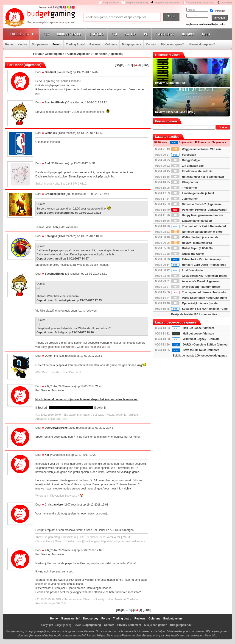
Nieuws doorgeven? (202, 44)
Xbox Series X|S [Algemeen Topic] (199, 276)
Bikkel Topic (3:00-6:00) (192, 248)
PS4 (115, 34)
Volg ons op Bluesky (137, 3)
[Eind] (145, 65)
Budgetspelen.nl (181, 625)
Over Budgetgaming (88, 625)
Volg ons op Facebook (167, 3)
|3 (133, 65)
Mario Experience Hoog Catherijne (199, 298)
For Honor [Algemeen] (108, 54)
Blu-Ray (189, 34)
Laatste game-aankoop (192, 221)
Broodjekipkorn (55, 194)
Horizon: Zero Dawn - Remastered (199, 265)
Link (128, 489)
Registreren (192, 24)
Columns (111, 44)
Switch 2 (97, 34)
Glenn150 (51, 133)
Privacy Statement (129, 625)
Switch (131, 34)
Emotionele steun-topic (192, 171)
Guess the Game (187, 254)
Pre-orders (166, 34)
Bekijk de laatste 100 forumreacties (194, 314)
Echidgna (51, 236)
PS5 (47, 34)
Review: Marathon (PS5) (192, 243)
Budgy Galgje (186, 160)
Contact (151, 44)
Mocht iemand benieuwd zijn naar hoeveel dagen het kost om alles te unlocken (87, 399)
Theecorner (184, 188)
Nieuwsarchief (70, 619)
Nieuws (22, 44)
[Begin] (119, 65)
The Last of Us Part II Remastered (199, 226)
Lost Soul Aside (187, 270)
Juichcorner (185, 199)
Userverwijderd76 (56, 428)
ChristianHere (54, 505)
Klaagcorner (185, 182)
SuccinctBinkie (55, 102)
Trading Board (75, 44)
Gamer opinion (55, 54)
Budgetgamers (131, 44)
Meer (207, 34)
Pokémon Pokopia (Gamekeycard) (199, 210)
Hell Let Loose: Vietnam (199, 328)
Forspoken (184, 155)
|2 (131, 65)
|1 (129, 65)
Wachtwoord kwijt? (209, 24)
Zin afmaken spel (188, 166)
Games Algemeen (79, 54)
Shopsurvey (40, 44)
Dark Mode (226, 3)
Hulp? (222, 24)
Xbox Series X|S (70, 34)
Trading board (122, 619)
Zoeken (223, 128)
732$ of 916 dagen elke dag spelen (71, 408)
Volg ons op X (111, 3)
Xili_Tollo (51, 386)
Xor (47, 455)
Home (9, 44)
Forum (57, 44)
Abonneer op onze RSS (201, 3)
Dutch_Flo (52, 356)
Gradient (50, 72)
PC (147, 34)
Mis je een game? (172, 44)
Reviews (95, 44)
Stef (47, 163)
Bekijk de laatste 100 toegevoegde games (200, 356)
